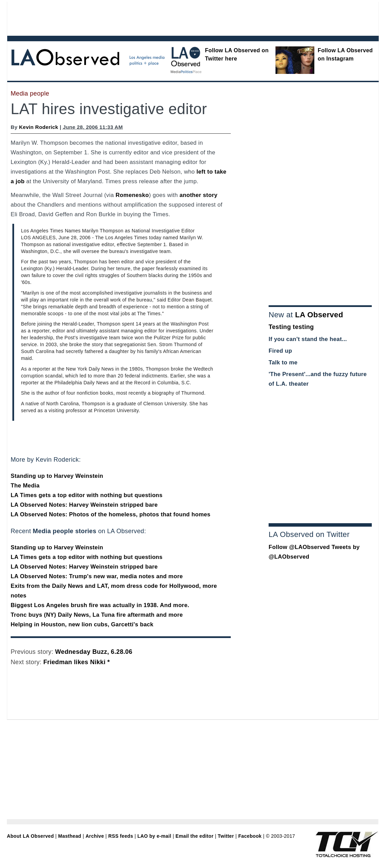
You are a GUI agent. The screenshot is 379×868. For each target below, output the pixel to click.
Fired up (280, 351)
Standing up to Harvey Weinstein (57, 476)
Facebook (250, 836)
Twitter (226, 836)
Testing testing (291, 327)
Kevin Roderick (39, 127)
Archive (95, 836)
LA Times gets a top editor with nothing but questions (87, 495)
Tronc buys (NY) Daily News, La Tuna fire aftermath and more (97, 615)
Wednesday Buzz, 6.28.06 (94, 652)
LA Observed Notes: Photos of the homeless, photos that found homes (111, 514)
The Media (25, 486)
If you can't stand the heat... (308, 339)
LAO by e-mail (154, 836)
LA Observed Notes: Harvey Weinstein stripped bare (84, 505)
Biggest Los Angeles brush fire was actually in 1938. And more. (100, 605)
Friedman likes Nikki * (77, 662)
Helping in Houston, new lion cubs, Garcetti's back (82, 624)
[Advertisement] (174, 17)
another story (198, 195)
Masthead (70, 836)
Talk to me (283, 362)
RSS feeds (121, 836)
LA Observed (319, 315)
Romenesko (132, 195)
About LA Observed (30, 836)
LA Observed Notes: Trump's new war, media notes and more (97, 576)
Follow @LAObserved (299, 547)
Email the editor (194, 836)
